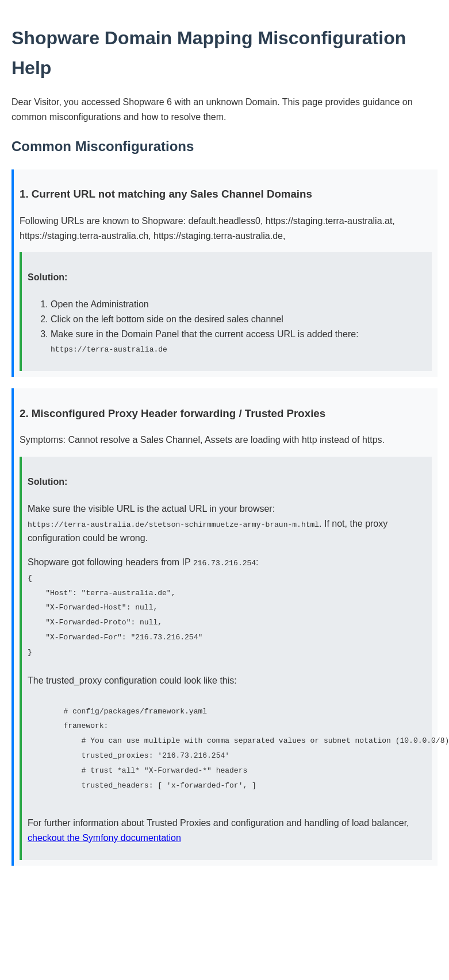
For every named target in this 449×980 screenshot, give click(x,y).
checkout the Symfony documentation (104, 836)
